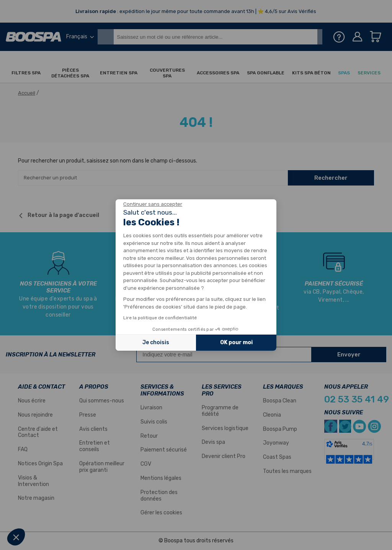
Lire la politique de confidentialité (160, 318)
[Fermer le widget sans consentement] (153, 204)
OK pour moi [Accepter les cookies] (236, 342)
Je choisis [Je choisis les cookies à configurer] (156, 342)
